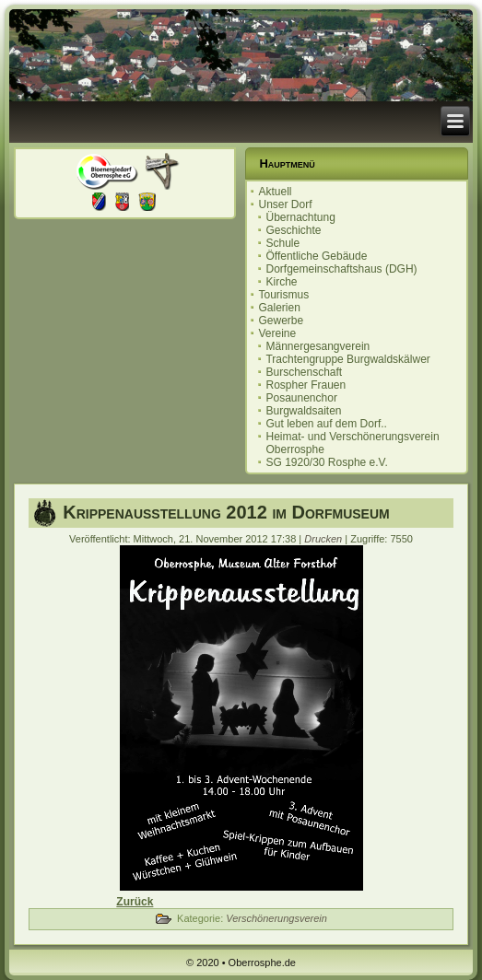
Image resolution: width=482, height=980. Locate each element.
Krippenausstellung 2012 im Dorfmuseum (226, 512)
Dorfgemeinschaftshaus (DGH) (341, 269)
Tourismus (283, 295)
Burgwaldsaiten (303, 411)
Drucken (324, 539)
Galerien (279, 308)
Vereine (277, 333)
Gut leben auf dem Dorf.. (326, 424)
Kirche (281, 282)
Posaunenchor (301, 398)
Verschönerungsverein (276, 918)
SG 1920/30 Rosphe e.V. (326, 462)
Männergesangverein (317, 346)
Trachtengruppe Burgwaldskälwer (347, 359)
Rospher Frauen (306, 385)
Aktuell (275, 192)
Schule (282, 243)
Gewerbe (281, 321)
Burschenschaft (304, 372)
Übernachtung (300, 217)
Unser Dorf (285, 204)
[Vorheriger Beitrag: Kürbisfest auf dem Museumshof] (135, 902)
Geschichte (293, 230)
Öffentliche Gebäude (316, 256)
